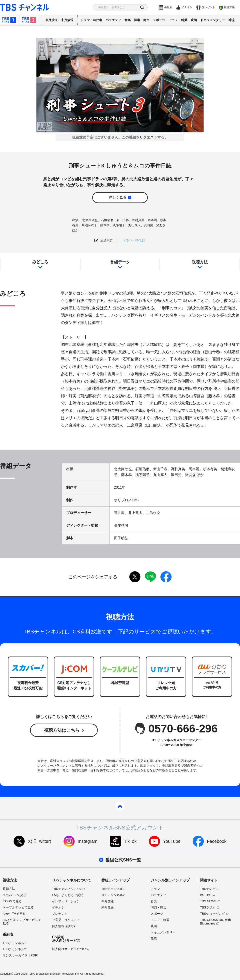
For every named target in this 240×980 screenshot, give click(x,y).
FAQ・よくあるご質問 (68, 895)
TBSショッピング (212, 914)
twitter (135, 577)
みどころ (40, 262)
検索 (142, 7)
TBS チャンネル (24, 7)
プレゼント (208, 7)
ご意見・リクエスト (66, 920)
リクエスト (148, 137)
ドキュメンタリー (213, 20)
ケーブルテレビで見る (18, 907)
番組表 (168, 7)
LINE (150, 577)
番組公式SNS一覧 (123, 860)
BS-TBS (206, 895)
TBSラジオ (208, 907)
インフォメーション (66, 901)
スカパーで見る (15, 895)
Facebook (217, 841)
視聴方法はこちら (62, 730)
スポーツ (159, 20)
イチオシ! (59, 907)
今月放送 (51, 20)
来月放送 (67, 20)
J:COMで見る (12, 901)
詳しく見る (118, 197)
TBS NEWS (208, 901)
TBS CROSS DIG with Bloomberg (215, 922)
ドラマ (155, 889)
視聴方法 (229, 7)
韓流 (232, 20)
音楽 (128, 20)
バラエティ (113, 20)
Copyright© (7, 974)
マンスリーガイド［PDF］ (21, 955)
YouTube (172, 841)
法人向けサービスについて (71, 949)
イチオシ (187, 7)
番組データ (120, 262)
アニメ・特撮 (178, 20)
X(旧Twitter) (40, 841)
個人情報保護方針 (64, 926)
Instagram (88, 841)
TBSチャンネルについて (69, 889)
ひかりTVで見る (14, 914)
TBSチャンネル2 (29, 20)
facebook (166, 577)
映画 (194, 20)
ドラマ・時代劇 (91, 20)
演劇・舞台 (142, 20)
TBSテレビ (208, 889)
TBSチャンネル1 (9, 20)
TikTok (130, 841)
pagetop (120, 806)
